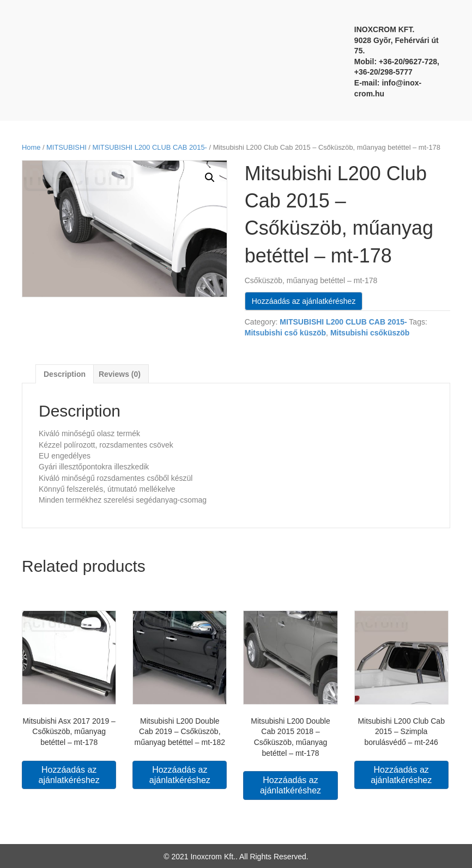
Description (65, 374)
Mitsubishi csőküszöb (370, 333)
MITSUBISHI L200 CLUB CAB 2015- (150, 147)
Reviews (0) (120, 374)
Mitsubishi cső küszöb (285, 333)
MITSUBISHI (66, 147)
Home (31, 147)
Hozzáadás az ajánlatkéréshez (304, 301)
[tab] (65, 374)
